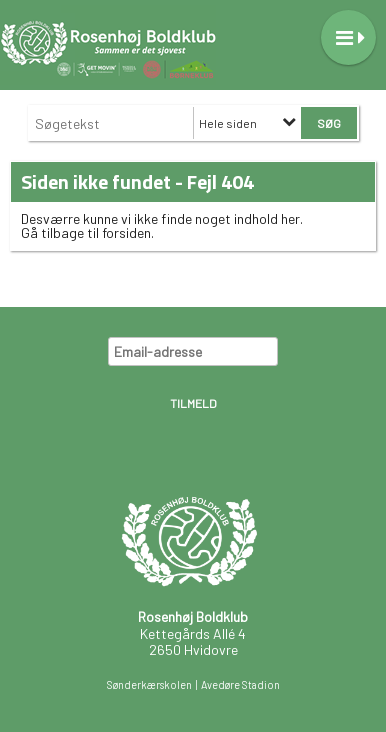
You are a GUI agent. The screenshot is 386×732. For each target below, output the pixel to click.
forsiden (126, 232)
